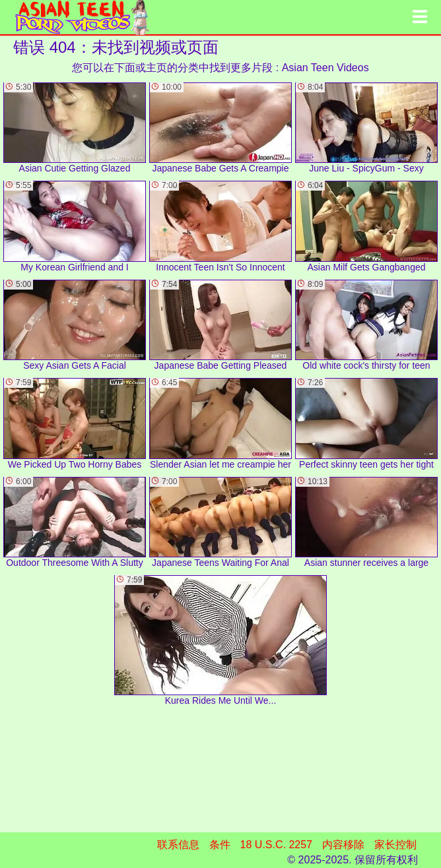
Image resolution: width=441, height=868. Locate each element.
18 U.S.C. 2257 (276, 845)
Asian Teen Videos (325, 68)
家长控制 (395, 845)
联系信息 (178, 845)
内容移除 (343, 845)
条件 (220, 845)
